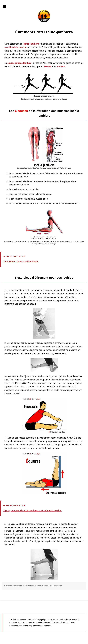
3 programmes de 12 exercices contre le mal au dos (32, 511)
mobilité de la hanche (15, 47)
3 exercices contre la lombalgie (21, 262)
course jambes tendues (19, 63)
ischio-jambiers (31, 44)
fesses (47, 66)
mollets (61, 66)
